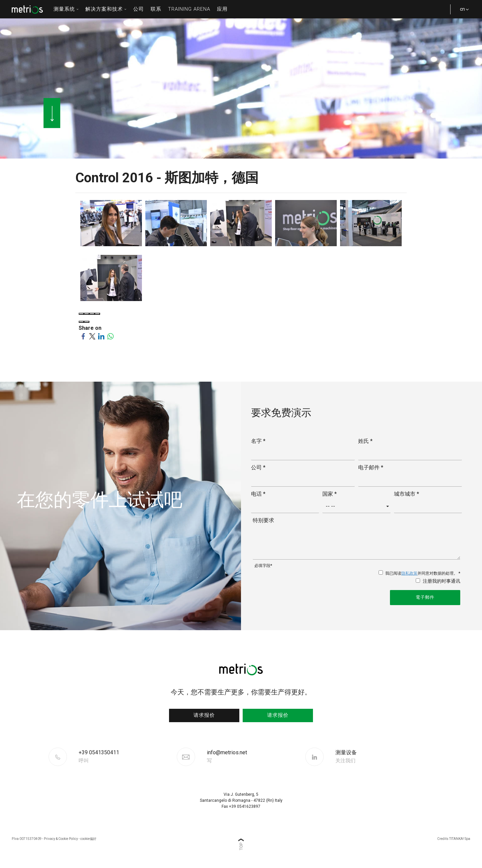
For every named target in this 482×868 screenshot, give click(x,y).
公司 (139, 9)
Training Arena (189, 9)
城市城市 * (407, 494)
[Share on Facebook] (83, 336)
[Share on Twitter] (92, 336)
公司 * (258, 467)
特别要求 (263, 520)
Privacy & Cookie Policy (61, 839)
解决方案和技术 (106, 9)
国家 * (330, 494)
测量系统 (66, 9)
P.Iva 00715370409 (27, 839)
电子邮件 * (371, 467)
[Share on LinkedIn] (101, 336)
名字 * (258, 441)
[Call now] (127, 757)
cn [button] (462, 12)
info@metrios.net (227, 757)
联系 (156, 9)
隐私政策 (409, 573)
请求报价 (204, 715)
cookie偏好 (88, 839)
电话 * (258, 494)
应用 (222, 9)
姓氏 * (365, 441)
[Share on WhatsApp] (110, 336)
